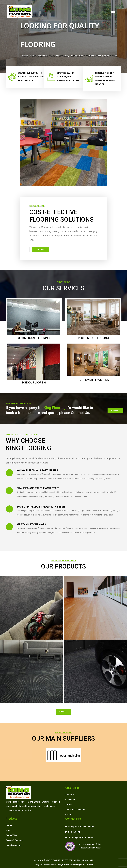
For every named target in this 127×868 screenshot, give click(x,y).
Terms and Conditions (75, 810)
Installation (70, 800)
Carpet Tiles (11, 835)
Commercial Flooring (34, 338)
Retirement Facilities (93, 380)
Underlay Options (14, 845)
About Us (70, 795)
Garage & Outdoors (15, 840)
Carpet (9, 825)
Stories (69, 805)
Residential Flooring (93, 338)
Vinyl (8, 830)
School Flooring (34, 383)
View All (63, 712)
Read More (41, 249)
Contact (115, 410)
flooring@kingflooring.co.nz (81, 837)
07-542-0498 (74, 832)
